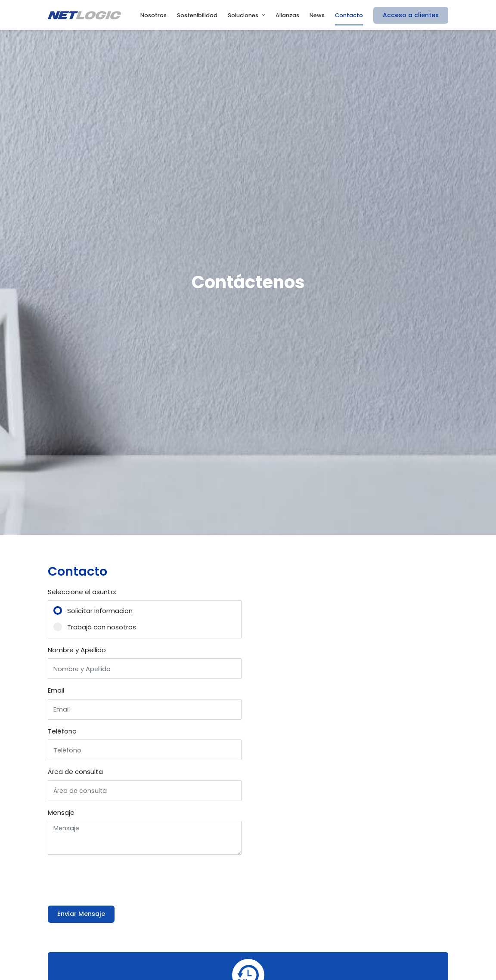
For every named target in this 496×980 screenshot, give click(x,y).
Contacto (349, 15)
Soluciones (243, 15)
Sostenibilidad (197, 15)
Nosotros (153, 15)
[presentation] (113, 878)
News (317, 15)
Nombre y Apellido (77, 650)
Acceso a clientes (411, 15)
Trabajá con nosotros (102, 627)
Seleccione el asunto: (82, 592)
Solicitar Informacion (100, 611)
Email (56, 690)
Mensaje (61, 812)
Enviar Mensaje (81, 914)
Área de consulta (75, 772)
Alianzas (287, 15)
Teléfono (62, 731)
